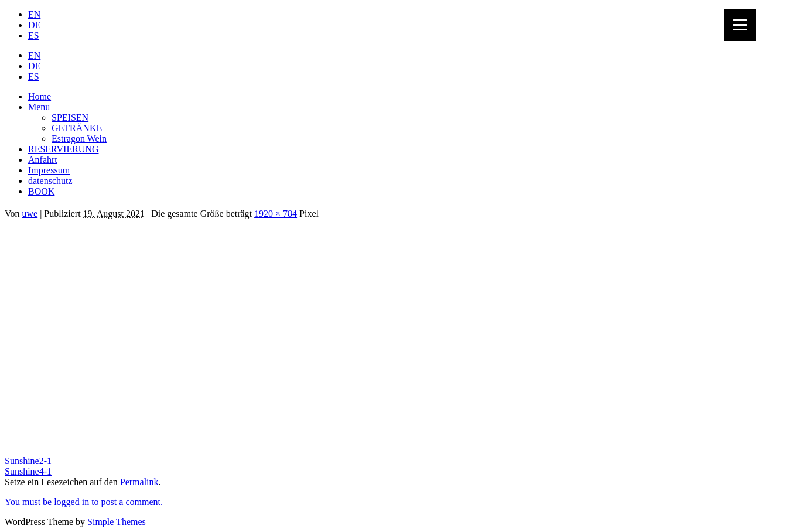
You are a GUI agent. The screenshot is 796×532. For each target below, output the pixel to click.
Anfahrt (43, 160)
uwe (30, 214)
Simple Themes (117, 522)
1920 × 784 (276, 214)
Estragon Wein (79, 139)
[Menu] (740, 25)
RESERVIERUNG (64, 149)
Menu (39, 107)
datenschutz (50, 181)
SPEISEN (70, 117)
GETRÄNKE (77, 128)
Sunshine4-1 (28, 471)
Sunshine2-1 (28, 461)
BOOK (41, 191)
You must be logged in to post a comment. (84, 502)
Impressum (49, 170)
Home (40, 96)
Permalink (139, 482)
